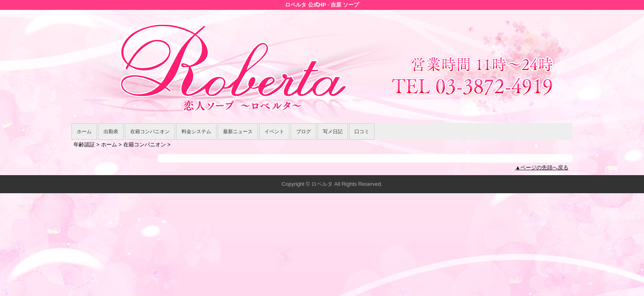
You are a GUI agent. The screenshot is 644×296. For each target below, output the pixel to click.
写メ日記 (333, 132)
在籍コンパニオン (150, 132)
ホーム (84, 132)
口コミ (362, 132)
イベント (274, 132)
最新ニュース (238, 132)
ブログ (304, 132)
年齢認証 (84, 145)
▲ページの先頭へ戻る (542, 168)
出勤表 (111, 132)
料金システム (196, 132)
